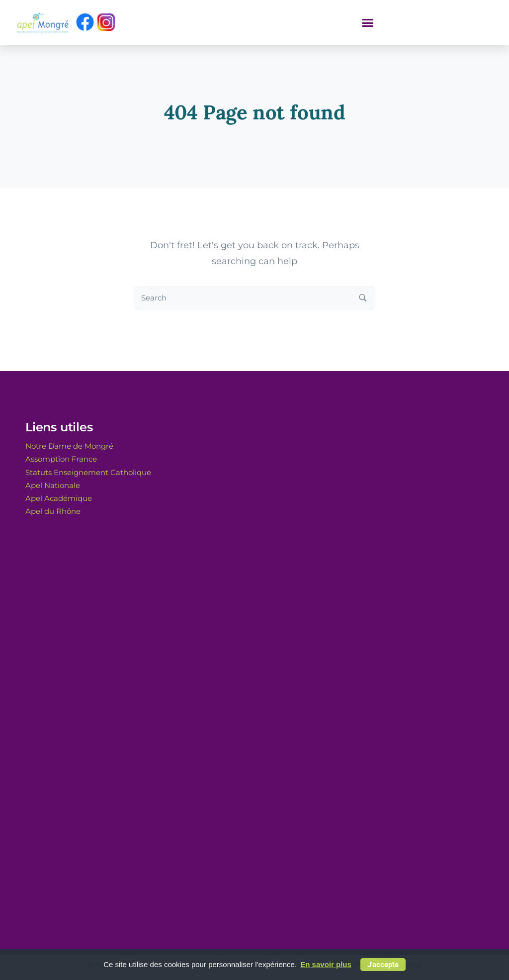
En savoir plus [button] (326, 964)
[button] (368, 22)
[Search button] (363, 298)
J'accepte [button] (383, 965)
